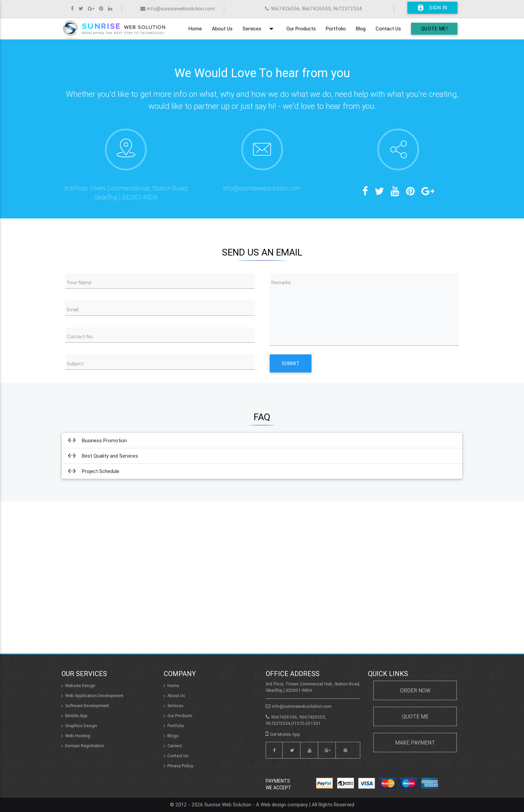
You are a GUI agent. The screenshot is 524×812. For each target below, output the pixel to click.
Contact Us (388, 29)
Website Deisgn (80, 686)
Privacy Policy (180, 766)
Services (259, 29)
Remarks (281, 282)
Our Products (301, 29)
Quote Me (415, 716)
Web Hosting (78, 736)
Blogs (173, 736)
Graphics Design (81, 726)
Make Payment (415, 743)
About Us (222, 29)
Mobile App (76, 716)
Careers (175, 746)
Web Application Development (94, 696)
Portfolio (336, 29)
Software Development (87, 706)
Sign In (432, 8)
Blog (361, 29)
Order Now (415, 690)
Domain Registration (85, 746)
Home (195, 29)
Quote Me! (434, 29)
